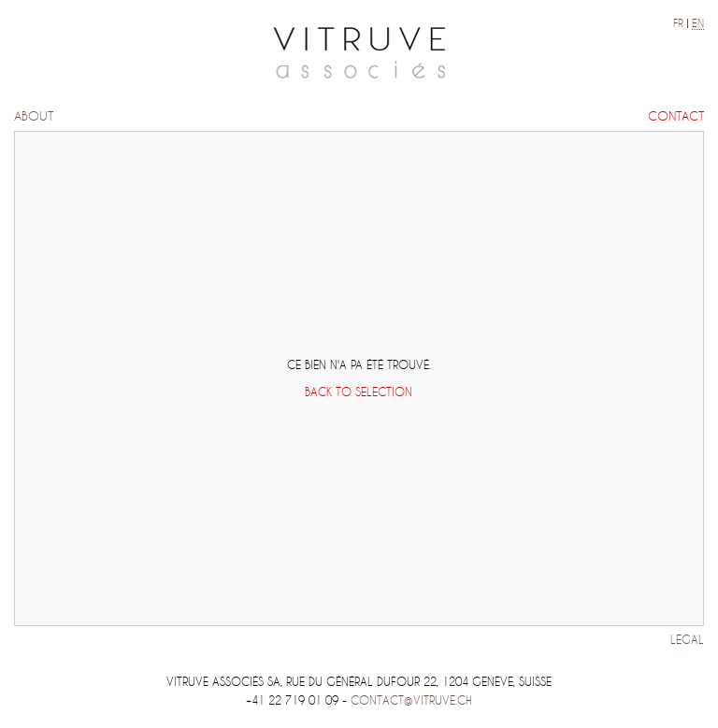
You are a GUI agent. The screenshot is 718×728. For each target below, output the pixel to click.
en (698, 23)
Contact (676, 116)
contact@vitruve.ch (411, 700)
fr (678, 23)
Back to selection (359, 392)
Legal (687, 640)
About (34, 116)
